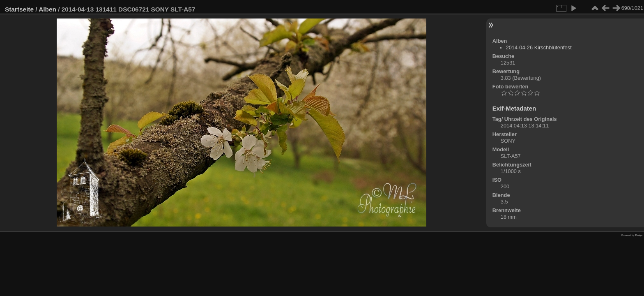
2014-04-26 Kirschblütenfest (539, 47)
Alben (47, 9)
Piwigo (639, 235)
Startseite (19, 9)
